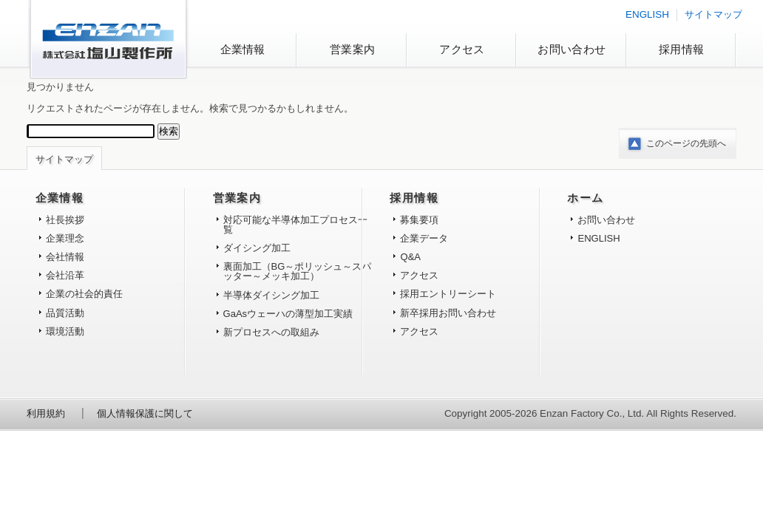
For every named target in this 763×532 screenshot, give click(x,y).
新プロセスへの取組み (271, 332)
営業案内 (352, 49)
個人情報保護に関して (145, 413)
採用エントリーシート (448, 294)
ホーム (585, 198)
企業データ (424, 238)
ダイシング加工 (257, 248)
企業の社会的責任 (84, 294)
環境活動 (65, 331)
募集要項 (419, 220)
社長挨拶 (65, 220)
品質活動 (65, 313)
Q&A (410, 257)
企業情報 (243, 49)
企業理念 (65, 238)
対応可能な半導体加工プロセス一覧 (295, 225)
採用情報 (681, 49)
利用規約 (46, 413)
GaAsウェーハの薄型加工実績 (288, 314)
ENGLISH (647, 14)
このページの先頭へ (686, 143)
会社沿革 (65, 275)
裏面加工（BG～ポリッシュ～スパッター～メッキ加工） (298, 271)
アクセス (462, 49)
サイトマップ (713, 14)
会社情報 (65, 257)
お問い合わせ (572, 49)
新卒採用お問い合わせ (448, 313)
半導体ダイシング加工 (271, 295)
